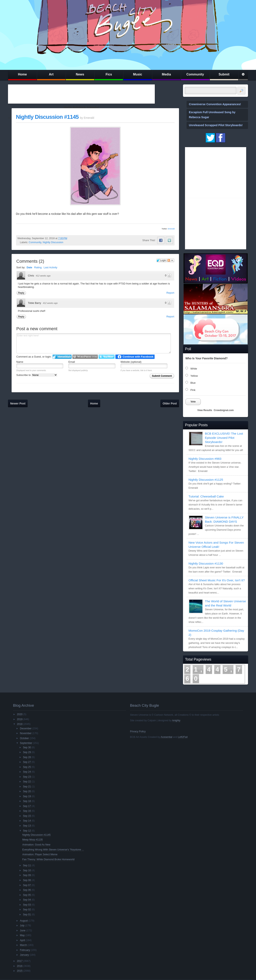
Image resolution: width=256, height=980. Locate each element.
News (80, 74)
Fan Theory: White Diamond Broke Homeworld (48, 859)
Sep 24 (27, 772)
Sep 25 (27, 767)
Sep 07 (27, 885)
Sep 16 (27, 811)
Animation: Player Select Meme (40, 854)
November (26, 733)
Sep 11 (27, 865)
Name (20, 362)
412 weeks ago (43, 276)
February (25, 950)
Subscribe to (37, 375)
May (22, 935)
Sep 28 (27, 757)
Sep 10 (27, 870)
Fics (109, 74)
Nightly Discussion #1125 (206, 480)
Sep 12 (27, 831)
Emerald (171, 229)
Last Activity (50, 267)
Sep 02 (27, 910)
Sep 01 (27, 915)
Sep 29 (27, 752)
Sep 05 (27, 895)
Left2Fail (183, 737)
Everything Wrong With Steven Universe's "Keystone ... (53, 850)
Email (72, 362)
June (23, 930)
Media (166, 74)
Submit (224, 74)
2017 (20, 961)
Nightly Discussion (53, 242)
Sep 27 (27, 762)
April (22, 940)
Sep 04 (27, 900)
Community (195, 74)
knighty (176, 720)
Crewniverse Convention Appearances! (215, 104)
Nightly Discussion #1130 (206, 563)
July (22, 926)
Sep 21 (27, 787)
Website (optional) (131, 362)
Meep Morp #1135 (33, 840)
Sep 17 (27, 806)
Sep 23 (27, 777)
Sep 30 (27, 747)
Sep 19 (27, 796)
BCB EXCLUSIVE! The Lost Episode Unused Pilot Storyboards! (224, 438)
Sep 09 (27, 875)
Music (137, 74)
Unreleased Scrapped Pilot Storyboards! (216, 125)
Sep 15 (27, 816)
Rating (38, 267)
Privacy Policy (138, 731)
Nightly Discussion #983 (205, 459)
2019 (20, 719)
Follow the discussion (171, 260)
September (26, 743)
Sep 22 (27, 782)
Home (22, 74)
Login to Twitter (107, 357)
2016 (20, 966)
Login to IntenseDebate (62, 357)
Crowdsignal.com (224, 410)
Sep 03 (27, 905)
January (24, 955)
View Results (205, 410)
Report (170, 293)
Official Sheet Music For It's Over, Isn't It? (217, 580)
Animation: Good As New (36, 845)
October (24, 738)
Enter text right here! (94, 343)
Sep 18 (27, 801)
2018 (20, 724)
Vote (193, 402)
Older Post (170, 403)
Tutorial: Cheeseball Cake (206, 496)
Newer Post (18, 403)
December (26, 728)
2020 (20, 714)
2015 (20, 971)
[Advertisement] (81, 94)
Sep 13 (27, 826)
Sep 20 (27, 791)
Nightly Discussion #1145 (47, 117)
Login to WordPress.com (85, 357)
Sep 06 (27, 890)
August (24, 921)
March (23, 945)
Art (51, 74)
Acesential (166, 737)
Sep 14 (27, 821)
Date (29, 267)
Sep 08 (27, 880)
